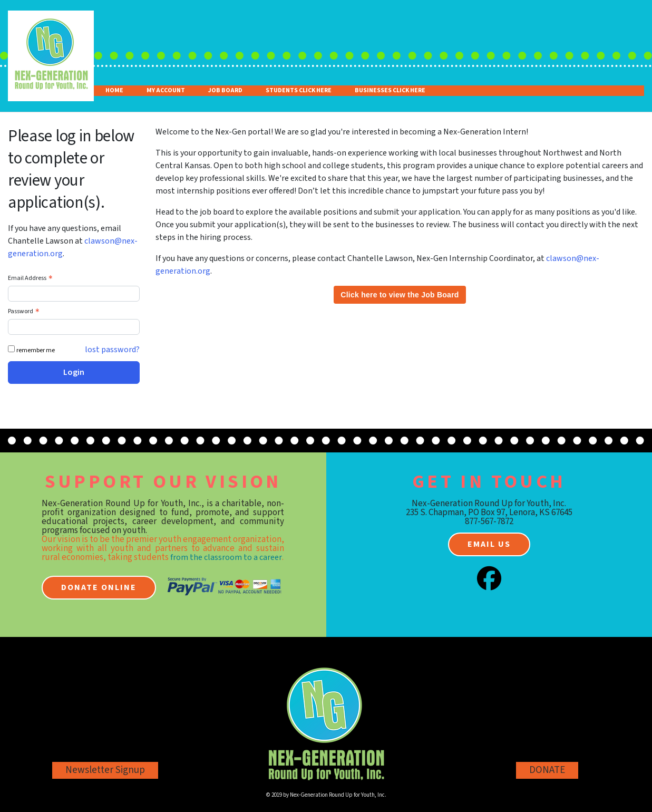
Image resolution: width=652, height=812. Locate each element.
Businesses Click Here (390, 90)
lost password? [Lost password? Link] (112, 350)
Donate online (99, 587)
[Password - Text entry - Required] (74, 327)
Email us (489, 544)
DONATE (547, 770)
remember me (36, 350)
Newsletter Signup (105, 770)
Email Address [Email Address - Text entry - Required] (31, 278)
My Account (166, 90)
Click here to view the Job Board (400, 295)
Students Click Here (299, 90)
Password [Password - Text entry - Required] (25, 311)
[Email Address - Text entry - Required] (74, 294)
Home (114, 90)
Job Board (225, 90)
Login (74, 372)
